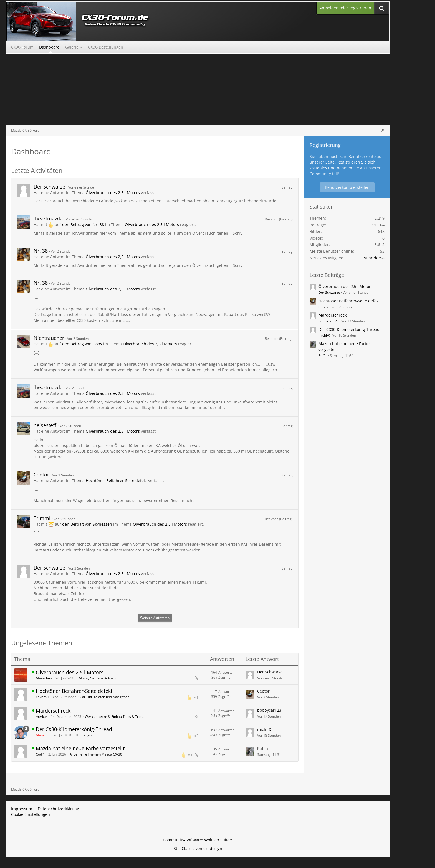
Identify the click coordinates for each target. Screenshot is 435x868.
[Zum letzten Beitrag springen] (250, 675)
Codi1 (40, 754)
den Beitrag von (83, 224)
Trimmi (42, 518)
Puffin (263, 748)
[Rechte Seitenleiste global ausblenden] (382, 130)
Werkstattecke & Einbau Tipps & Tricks (115, 717)
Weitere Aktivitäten (155, 618)
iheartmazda (48, 219)
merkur (41, 717)
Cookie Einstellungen (31, 814)
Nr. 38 (41, 251)
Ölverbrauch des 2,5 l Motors (113, 193)
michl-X (264, 729)
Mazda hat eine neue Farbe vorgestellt (80, 748)
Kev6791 (42, 697)
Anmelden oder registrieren (345, 8)
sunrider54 (374, 258)
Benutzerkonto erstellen (347, 187)
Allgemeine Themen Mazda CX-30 (96, 754)
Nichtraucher (49, 338)
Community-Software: (198, 840)
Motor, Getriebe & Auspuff (99, 678)
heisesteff (45, 425)
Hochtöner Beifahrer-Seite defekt (116, 481)
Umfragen (84, 735)
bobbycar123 (269, 710)
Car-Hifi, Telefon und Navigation (105, 697)
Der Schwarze (49, 187)
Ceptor (41, 475)
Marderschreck (53, 711)
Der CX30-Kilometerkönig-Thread (74, 729)
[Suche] (381, 8)
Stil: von (198, 848)
